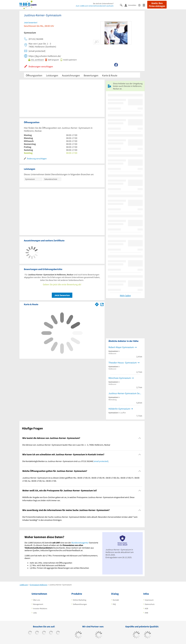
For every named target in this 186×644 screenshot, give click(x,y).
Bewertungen (91, 75)
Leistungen (52, 75)
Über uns (37, 600)
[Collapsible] (140, 438)
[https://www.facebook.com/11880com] (30, 633)
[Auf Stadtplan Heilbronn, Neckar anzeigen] (102, 304)
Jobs (35, 613)
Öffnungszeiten (34, 75)
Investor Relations (40, 608)
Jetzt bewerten (62, 295)
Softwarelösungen (80, 604)
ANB (146, 613)
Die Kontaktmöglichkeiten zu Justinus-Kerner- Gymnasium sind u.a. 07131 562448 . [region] (66, 461)
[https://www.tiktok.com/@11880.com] (37, 633)
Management (38, 604)
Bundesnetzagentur (80, 543)
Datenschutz (150, 604)
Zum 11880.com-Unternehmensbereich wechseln (95, 6)
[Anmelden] (131, 5)
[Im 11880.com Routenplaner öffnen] (97, 304)
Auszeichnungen (71, 75)
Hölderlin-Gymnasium (119, 409)
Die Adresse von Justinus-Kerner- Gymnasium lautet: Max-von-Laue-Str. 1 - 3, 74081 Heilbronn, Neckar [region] (66, 445)
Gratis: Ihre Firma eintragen (157, 5)
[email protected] (101, 461)
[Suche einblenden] (122, 5)
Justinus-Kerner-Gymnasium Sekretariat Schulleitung (125, 393)
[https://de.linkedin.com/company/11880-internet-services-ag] (58, 633)
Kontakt (116, 600)
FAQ (114, 604)
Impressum (149, 600)
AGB (146, 608)
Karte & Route (110, 75)
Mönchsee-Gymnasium (120, 378)
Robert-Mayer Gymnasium (121, 347)
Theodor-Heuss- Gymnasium (123, 363)
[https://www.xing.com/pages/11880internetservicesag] (51, 633)
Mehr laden (125, 296)
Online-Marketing (80, 600)
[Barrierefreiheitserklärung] (140, 5)
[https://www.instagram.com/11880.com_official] (44, 633)
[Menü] (145, 5)
